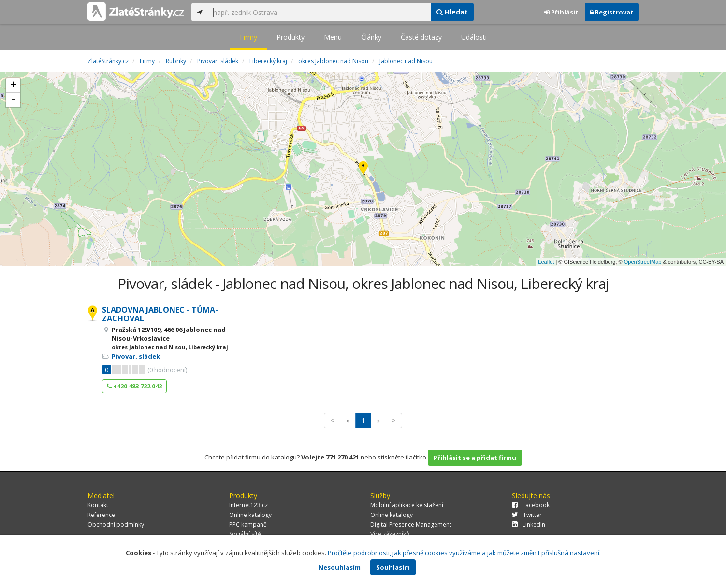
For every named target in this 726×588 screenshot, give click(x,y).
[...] (319, 12)
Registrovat (612, 12)
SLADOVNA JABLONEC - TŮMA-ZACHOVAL (160, 314)
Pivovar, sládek (136, 356)
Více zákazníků (390, 534)
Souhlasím (393, 567)
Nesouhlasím (340, 567)
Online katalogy (250, 515)
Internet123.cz (248, 505)
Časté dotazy (421, 37)
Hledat (452, 12)
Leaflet (546, 262)
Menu (333, 37)
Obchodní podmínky (116, 524)
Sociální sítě (245, 534)
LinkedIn (529, 524)
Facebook (531, 505)
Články (371, 37)
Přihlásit (561, 12)
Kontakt (98, 505)
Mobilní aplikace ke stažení (407, 505)
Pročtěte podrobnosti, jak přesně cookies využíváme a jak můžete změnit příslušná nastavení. (464, 553)
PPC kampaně (248, 524)
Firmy (248, 37)
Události (474, 37)
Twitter (527, 515)
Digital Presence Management (411, 524)
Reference (101, 515)
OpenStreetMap (643, 262)
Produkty (290, 37)
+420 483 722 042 (134, 386)
